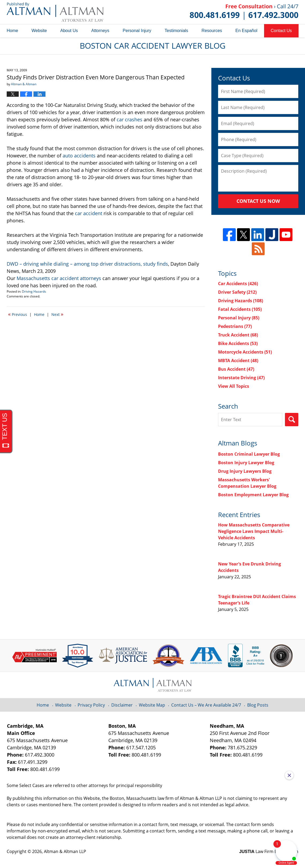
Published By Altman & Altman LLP (244, 12)
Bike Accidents (238, 343)
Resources (212, 31)
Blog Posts (258, 705)
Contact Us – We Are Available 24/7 (206, 705)
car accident (89, 213)
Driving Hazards (34, 291)
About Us (69, 31)
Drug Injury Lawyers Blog (245, 471)
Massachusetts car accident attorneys (59, 278)
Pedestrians (235, 326)
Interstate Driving (241, 378)
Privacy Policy (91, 705)
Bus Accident (236, 369)
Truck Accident (238, 335)
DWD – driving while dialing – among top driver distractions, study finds (87, 264)
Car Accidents (238, 284)
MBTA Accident (238, 361)
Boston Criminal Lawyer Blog (249, 454)
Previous (18, 314)
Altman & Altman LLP (65, 851)
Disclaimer (122, 705)
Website (39, 31)
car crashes (129, 119)
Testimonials (176, 31)
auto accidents (79, 156)
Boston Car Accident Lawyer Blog (55, 12)
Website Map (152, 705)
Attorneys (100, 31)
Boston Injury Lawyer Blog (246, 463)
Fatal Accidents (240, 309)
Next (57, 314)
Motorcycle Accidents (245, 352)
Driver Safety (237, 292)
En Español (246, 31)
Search (292, 420)
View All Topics (234, 386)
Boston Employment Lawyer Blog (253, 495)
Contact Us (281, 31)
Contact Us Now (258, 201)
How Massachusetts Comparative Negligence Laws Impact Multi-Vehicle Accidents (254, 531)
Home (12, 31)
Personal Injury (137, 31)
